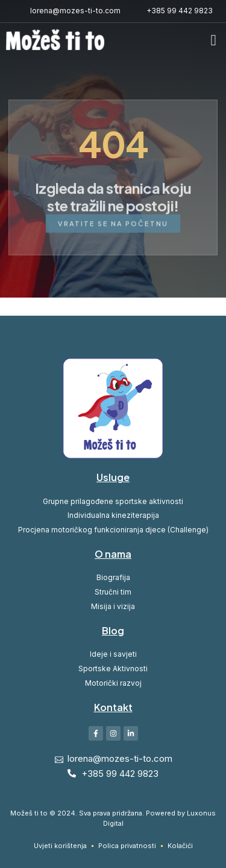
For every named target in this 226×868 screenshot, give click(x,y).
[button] (213, 40)
